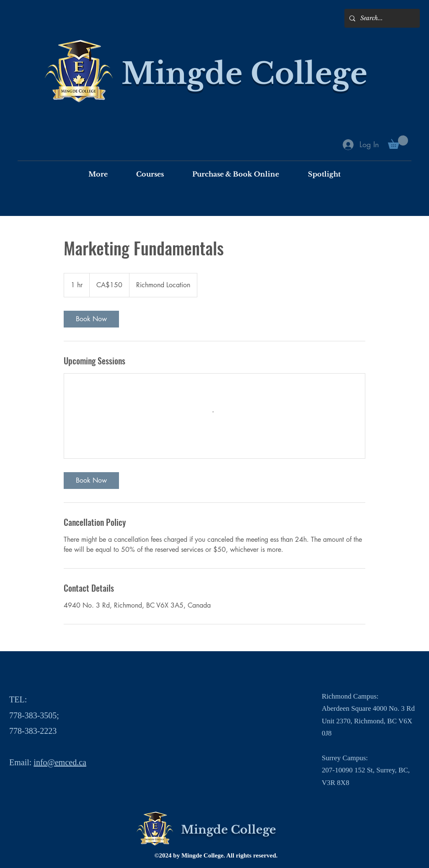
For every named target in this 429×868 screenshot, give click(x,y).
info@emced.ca (60, 762)
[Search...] (381, 18)
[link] (91, 319)
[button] (398, 142)
